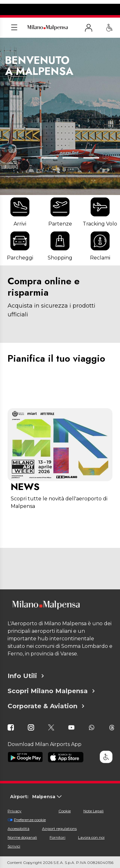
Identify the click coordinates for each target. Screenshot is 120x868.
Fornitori (57, 837)
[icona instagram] (31, 727)
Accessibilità (18, 829)
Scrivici (14, 846)
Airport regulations (59, 829)
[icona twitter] (51, 727)
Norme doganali (22, 837)
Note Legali (93, 811)
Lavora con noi (91, 837)
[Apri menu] (14, 28)
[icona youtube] (71, 727)
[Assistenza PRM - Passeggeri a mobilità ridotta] (109, 28)
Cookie (65, 811)
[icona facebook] (11, 727)
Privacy (15, 811)
